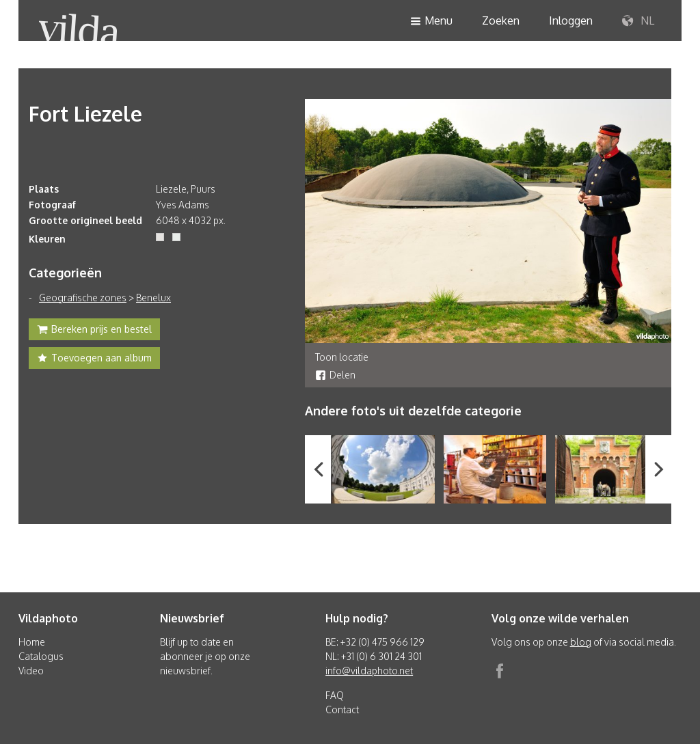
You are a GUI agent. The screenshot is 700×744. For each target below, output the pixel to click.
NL (638, 21)
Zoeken (501, 20)
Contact (342, 709)
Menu (431, 22)
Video (31, 671)
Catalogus (41, 656)
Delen (335, 375)
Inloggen (571, 20)
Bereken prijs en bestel (94, 331)
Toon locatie (342, 357)
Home (32, 642)
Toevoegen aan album (94, 359)
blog (581, 642)
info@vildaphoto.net (369, 671)
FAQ (335, 695)
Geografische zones (83, 298)
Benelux (153, 298)
